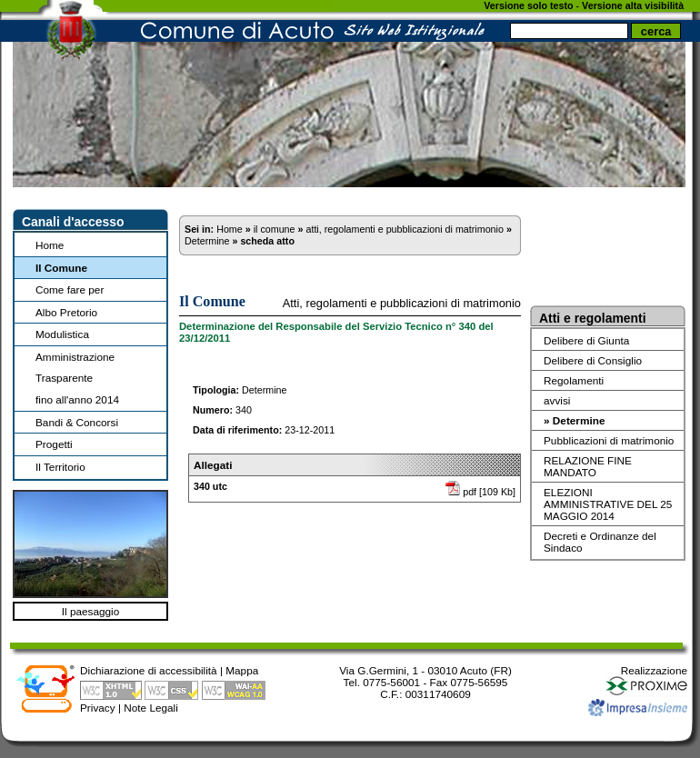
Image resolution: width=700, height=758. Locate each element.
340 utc (210, 486)
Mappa (242, 670)
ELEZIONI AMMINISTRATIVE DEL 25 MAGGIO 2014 (608, 504)
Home (50, 245)
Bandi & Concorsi (77, 422)
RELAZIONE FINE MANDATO (588, 466)
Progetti (54, 444)
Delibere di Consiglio (593, 360)
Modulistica (62, 334)
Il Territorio (60, 467)
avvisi (557, 400)
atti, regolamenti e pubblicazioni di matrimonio (404, 229)
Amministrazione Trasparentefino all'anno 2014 (77, 378)
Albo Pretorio (66, 312)
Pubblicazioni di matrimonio (609, 440)
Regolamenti (574, 380)
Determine (207, 241)
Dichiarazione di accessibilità (149, 670)
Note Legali (151, 708)
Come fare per (70, 289)
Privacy (98, 708)
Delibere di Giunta (586, 340)
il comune (275, 229)
